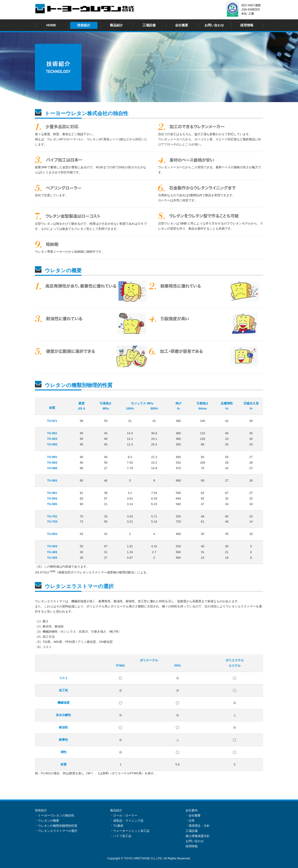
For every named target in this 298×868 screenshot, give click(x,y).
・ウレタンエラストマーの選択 (56, 831)
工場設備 (149, 25)
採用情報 (247, 25)
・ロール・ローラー (124, 815)
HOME (51, 25)
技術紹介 (84, 25)
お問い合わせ (214, 25)
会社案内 (192, 810)
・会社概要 (193, 815)
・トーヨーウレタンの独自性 (55, 815)
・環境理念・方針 (198, 826)
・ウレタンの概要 (47, 821)
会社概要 (182, 25)
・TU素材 (117, 826)
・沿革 (190, 821)
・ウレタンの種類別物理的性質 (56, 826)
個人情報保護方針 (198, 836)
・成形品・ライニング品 (127, 821)
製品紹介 (116, 25)
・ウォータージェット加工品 (130, 831)
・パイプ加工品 (121, 836)
